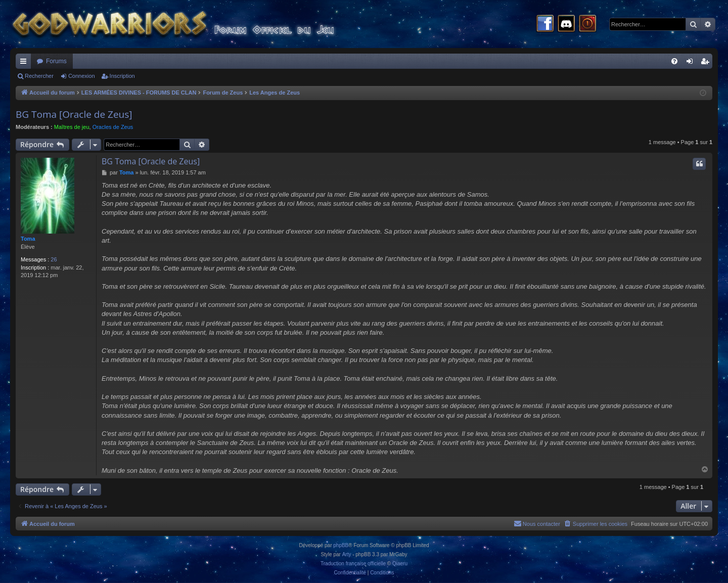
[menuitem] (674, 61)
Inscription (122, 76)
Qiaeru (400, 564)
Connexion (82, 76)
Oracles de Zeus (113, 127)
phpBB (341, 545)
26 (54, 259)
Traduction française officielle (353, 564)
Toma (28, 239)
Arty (347, 554)
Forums (56, 61)
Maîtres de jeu (72, 127)
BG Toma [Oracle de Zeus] (74, 114)
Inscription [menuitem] (707, 63)
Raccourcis (25, 63)
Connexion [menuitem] (692, 63)
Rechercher (39, 76)
